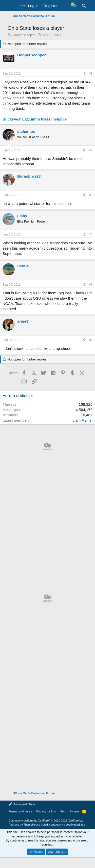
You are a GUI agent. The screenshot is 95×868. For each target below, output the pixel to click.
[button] (12, 6)
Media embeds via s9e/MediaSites (64, 825)
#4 (91, 234)
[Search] (84, 6)
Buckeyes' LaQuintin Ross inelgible (35, 119)
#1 (91, 74)
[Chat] (75, 6)
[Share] (84, 74)
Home (74, 811)
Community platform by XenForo (46, 821)
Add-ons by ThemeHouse (24, 825)
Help (63, 811)
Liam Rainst (82, 420)
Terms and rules (20, 811)
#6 (91, 340)
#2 (91, 150)
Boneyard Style (22, 804)
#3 (91, 195)
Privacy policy (46, 811)
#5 (91, 285)
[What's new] (65, 6)
